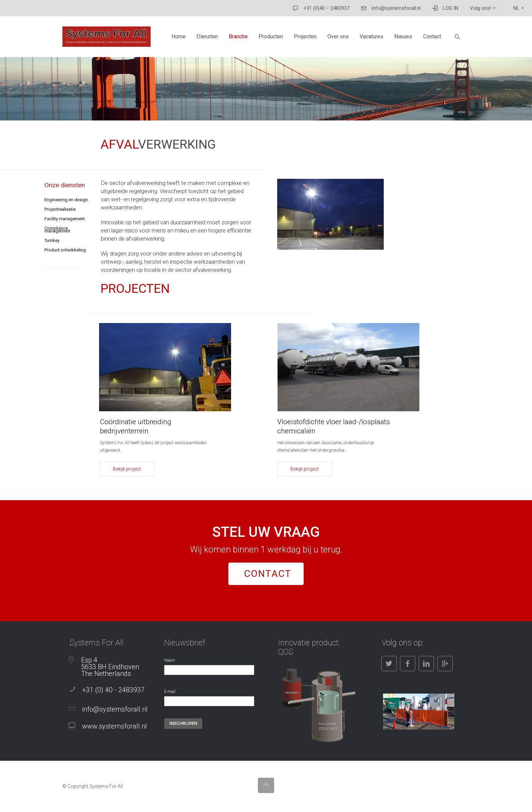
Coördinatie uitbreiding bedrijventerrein (136, 426)
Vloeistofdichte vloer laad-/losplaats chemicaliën (334, 426)
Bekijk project (127, 469)
